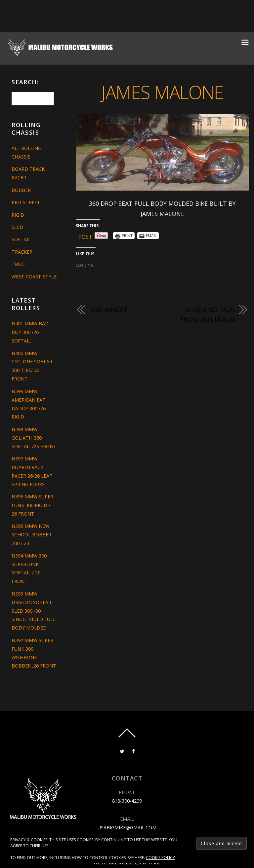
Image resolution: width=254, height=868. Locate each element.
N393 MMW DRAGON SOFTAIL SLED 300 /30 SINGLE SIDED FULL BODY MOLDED (34, 611)
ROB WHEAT (108, 310)
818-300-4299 (127, 801)
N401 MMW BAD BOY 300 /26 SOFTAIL (30, 332)
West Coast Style (34, 277)
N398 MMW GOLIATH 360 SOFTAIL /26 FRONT (34, 438)
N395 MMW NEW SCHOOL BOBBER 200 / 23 (31, 535)
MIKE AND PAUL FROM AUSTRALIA (208, 315)
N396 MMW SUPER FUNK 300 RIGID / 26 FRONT (32, 505)
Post (85, 236)
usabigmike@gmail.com (127, 827)
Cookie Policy (160, 858)
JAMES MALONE (163, 92)
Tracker (22, 252)
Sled (17, 227)
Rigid (18, 215)
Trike (18, 264)
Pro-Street (26, 202)
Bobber (21, 190)
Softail (21, 239)
